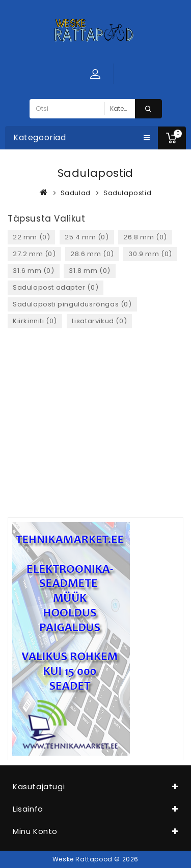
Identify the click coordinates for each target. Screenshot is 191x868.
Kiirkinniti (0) (35, 321)
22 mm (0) (31, 237)
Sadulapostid (127, 193)
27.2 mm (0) (34, 254)
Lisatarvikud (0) (100, 321)
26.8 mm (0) (145, 237)
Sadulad (76, 193)
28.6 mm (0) (92, 254)
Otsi (148, 109)
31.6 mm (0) (34, 271)
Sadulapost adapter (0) (56, 287)
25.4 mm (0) (87, 237)
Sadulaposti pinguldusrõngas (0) (72, 304)
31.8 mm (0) (90, 271)
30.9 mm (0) (150, 254)
